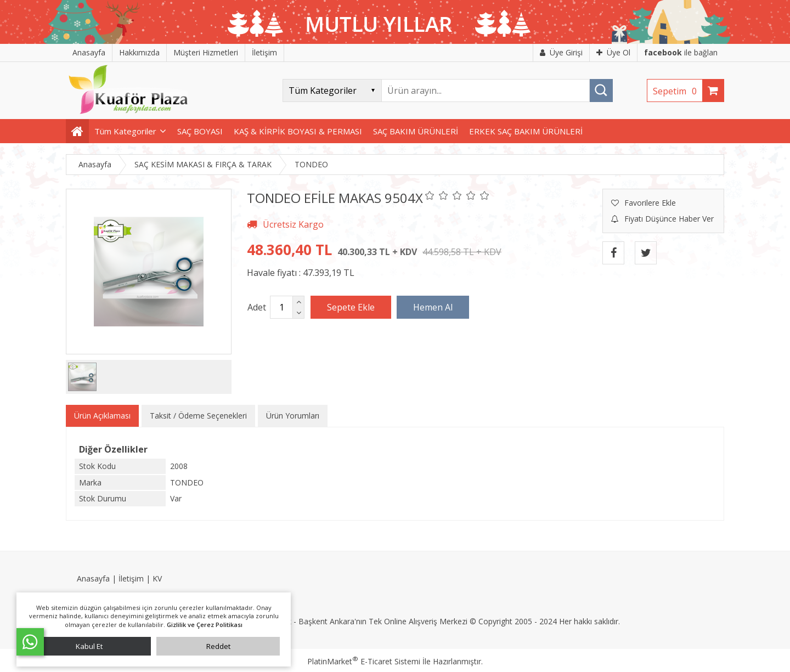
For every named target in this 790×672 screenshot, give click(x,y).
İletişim (131, 578)
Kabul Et (89, 646)
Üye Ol (613, 52)
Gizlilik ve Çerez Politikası (205, 625)
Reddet (218, 646)
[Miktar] (281, 307)
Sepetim (678, 91)
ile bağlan (681, 52)
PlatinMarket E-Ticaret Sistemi (364, 661)
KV (157, 578)
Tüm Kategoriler (125, 131)
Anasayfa (93, 578)
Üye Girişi (561, 52)
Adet (257, 307)
